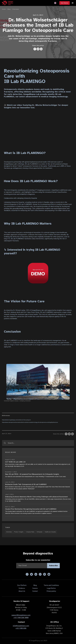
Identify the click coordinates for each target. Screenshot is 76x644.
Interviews (16, 9)
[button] (55, 3)
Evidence (22, 588)
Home (4, 9)
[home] (8, 3)
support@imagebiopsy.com (21, 615)
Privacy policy (51, 591)
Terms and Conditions (51, 585)
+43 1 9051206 (21, 628)
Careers (35, 588)
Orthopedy (39, 532)
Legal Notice (51, 588)
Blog (9, 9)
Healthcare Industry (50, 532)
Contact (35, 591)
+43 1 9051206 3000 (21, 618)
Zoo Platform (22, 585)
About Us (22, 591)
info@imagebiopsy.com (21, 626)
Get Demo (65, 3)
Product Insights (19, 532)
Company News (30, 532)
